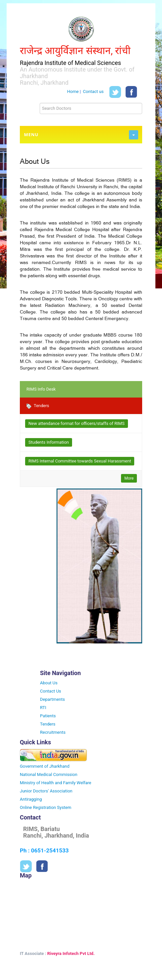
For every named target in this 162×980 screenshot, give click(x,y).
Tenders (38, 406)
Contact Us (51, 691)
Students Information (49, 442)
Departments (52, 699)
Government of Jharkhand (45, 766)
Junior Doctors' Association (46, 791)
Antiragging (31, 799)
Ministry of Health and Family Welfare (56, 783)
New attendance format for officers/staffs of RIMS (77, 423)
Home (73, 92)
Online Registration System (46, 807)
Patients (48, 716)
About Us (49, 683)
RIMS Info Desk (41, 389)
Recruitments (53, 732)
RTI (43, 708)
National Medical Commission (49, 774)
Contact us (93, 92)
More (129, 478)
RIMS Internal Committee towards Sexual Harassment (80, 461)
